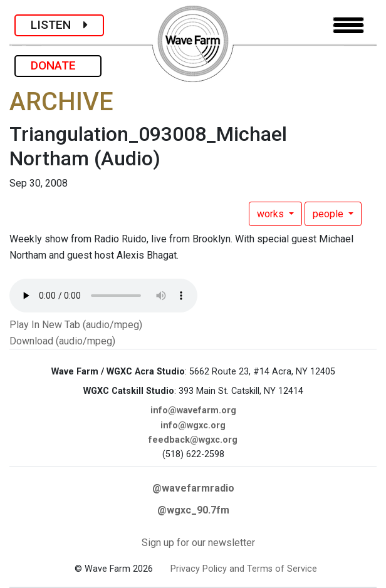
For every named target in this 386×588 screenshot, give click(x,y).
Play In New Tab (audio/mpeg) (76, 325)
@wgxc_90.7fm (193, 510)
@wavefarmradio (193, 488)
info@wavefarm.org (193, 410)
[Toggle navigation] (348, 25)
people (329, 214)
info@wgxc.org (193, 426)
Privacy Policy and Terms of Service (244, 569)
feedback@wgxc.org (193, 440)
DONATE (58, 65)
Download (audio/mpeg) (62, 341)
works (272, 214)
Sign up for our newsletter (198, 543)
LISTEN (59, 25)
